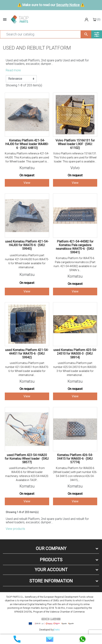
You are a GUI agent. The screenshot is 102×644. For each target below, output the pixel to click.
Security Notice (68, 5)
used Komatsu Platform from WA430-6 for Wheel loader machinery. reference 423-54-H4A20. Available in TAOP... (27, 474)
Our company (51, 549)
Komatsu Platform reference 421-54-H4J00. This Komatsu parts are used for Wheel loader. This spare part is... (27, 157)
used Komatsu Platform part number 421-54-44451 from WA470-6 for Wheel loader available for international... (27, 369)
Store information (51, 581)
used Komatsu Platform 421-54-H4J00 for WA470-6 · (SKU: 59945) (27, 245)
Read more (13, 70)
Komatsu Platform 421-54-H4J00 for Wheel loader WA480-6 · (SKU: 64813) (27, 144)
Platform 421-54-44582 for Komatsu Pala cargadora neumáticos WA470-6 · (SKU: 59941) (75, 247)
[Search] (40, 34)
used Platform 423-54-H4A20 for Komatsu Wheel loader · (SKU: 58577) (27, 459)
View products (15, 529)
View (27, 183)
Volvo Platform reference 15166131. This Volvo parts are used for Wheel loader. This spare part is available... (75, 157)
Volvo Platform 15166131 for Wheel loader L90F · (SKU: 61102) (75, 144)
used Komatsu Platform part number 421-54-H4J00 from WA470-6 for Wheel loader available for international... (27, 261)
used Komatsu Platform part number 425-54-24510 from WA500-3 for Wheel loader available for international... (75, 369)
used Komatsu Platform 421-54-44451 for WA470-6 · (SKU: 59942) (27, 354)
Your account (51, 570)
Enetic (57, 630)
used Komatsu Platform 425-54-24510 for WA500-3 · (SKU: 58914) (75, 354)
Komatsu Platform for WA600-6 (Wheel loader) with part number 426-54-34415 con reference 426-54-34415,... (75, 474)
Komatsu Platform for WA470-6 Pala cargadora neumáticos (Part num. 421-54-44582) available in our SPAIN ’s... (75, 264)
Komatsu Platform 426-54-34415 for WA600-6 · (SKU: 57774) (75, 459)
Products (51, 560)
